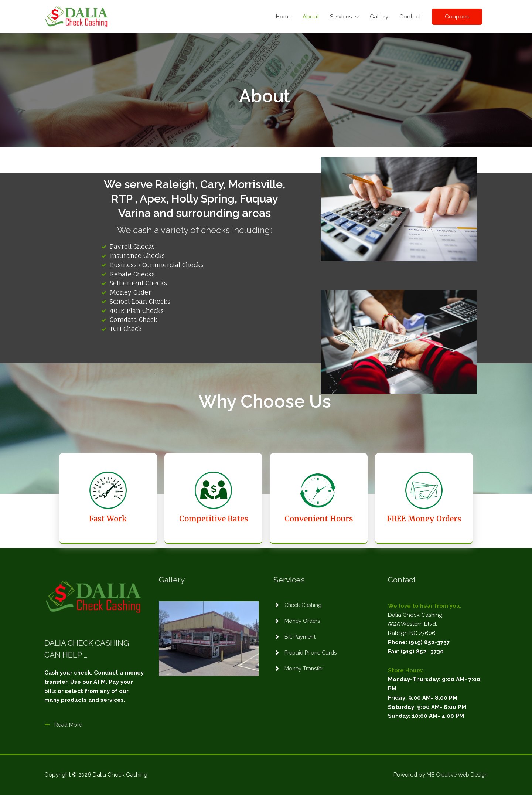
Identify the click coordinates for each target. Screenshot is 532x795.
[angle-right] (299, 605)
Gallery (379, 17)
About (313, 17)
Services (343, 17)
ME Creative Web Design (456, 775)
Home (286, 17)
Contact (410, 17)
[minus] (64, 725)
